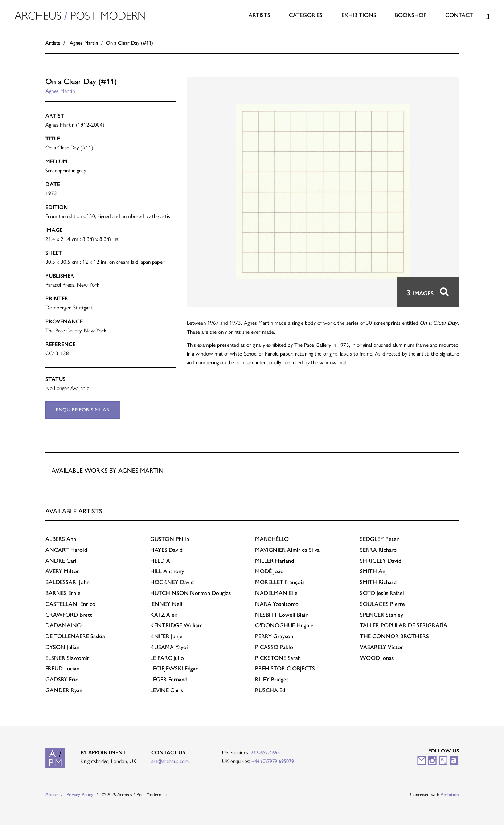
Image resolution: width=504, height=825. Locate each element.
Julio (167, 658)
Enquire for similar (83, 410)
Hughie (284, 625)
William (176, 625)
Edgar (174, 668)
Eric (62, 679)
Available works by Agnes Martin (108, 470)
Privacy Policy (80, 794)
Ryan (64, 690)
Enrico (70, 604)
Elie (276, 593)
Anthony (167, 571)
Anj (373, 571)
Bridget (272, 679)
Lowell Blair (281, 615)
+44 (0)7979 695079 (273, 761)
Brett (69, 615)
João (269, 571)
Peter (379, 539)
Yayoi (169, 647)
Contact (459, 15)
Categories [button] (306, 15)
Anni (62, 539)
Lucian (62, 668)
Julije (166, 636)
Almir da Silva (287, 550)
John (67, 582)
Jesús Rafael (382, 593)
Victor (382, 647)
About (52, 794)
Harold (66, 550)
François (280, 582)
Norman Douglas (190, 593)
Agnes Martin (84, 43)
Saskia (75, 636)
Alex (164, 615)
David (166, 550)
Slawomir (67, 658)
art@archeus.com (170, 761)
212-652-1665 (265, 752)
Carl (61, 561)
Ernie (63, 593)
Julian (62, 647)
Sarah (278, 658)
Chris (167, 690)
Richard (378, 550)
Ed (270, 690)
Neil (166, 604)
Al (161, 561)
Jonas (377, 658)
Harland (274, 561)
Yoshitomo (277, 604)
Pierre (382, 604)
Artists (259, 15)
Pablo (274, 647)
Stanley (382, 615)
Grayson (274, 636)
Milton (63, 571)
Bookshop (411, 15)
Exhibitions (359, 15)
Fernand (169, 679)
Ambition (450, 794)
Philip (170, 539)
